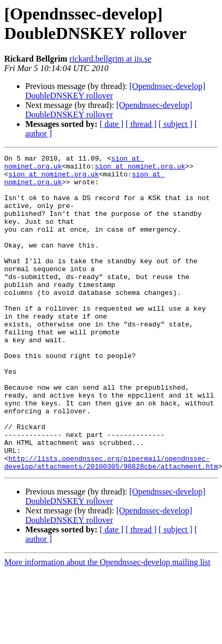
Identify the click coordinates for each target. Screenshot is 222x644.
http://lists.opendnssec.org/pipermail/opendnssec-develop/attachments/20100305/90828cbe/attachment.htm (111, 524)
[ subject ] (176, 124)
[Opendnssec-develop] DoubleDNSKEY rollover (109, 110)
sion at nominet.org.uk (140, 169)
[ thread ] (141, 124)
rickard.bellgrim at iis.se (111, 59)
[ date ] (112, 124)
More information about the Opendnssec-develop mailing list (107, 625)
